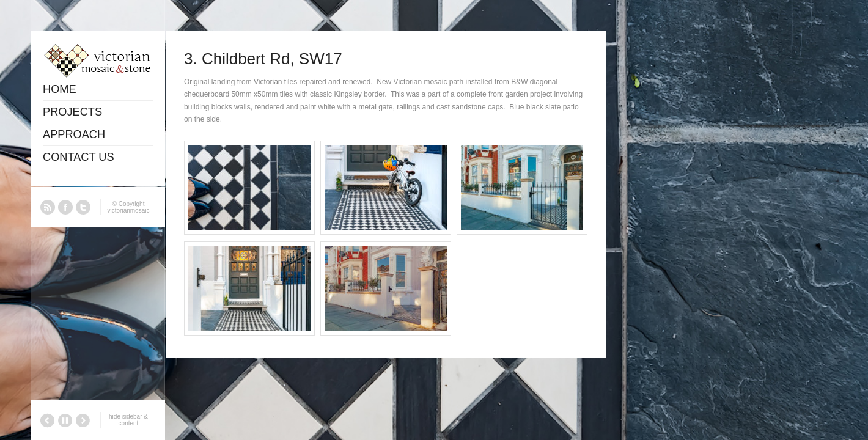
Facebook (65, 207)
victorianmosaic (129, 211)
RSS (48, 207)
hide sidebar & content (128, 420)
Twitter (83, 207)
